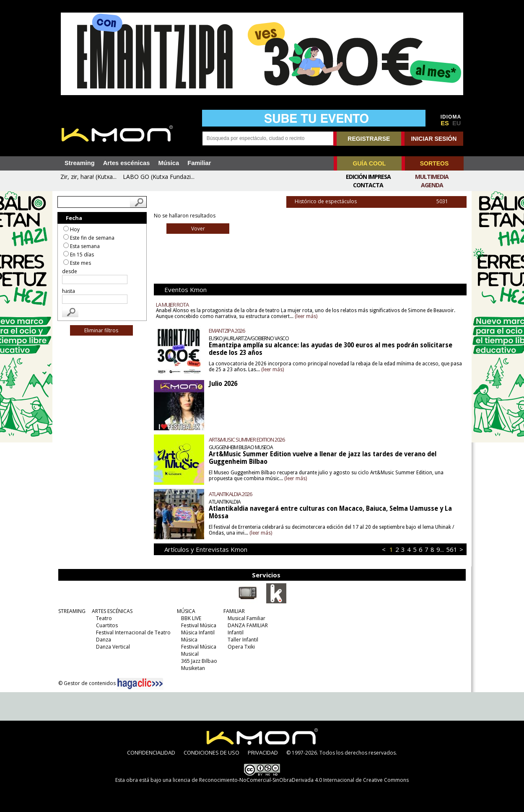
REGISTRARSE (369, 139)
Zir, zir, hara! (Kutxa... (88, 177)
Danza (104, 640)
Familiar (199, 163)
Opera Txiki (241, 647)
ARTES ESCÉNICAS (112, 611)
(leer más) (306, 316)
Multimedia (432, 177)
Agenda (432, 185)
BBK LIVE (191, 618)
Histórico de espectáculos (380, 201)
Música (169, 163)
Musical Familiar (246, 618)
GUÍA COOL (370, 163)
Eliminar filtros (102, 330)
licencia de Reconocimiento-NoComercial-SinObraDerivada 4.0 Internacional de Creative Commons (291, 780)
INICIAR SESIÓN (434, 139)
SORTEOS (434, 163)
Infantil (236, 632)
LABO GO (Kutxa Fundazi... (159, 177)
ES (445, 123)
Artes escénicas (127, 163)
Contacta (368, 185)
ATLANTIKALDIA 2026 (231, 494)
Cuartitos (107, 625)
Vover (198, 229)
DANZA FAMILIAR (248, 625)
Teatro (104, 618)
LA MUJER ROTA (173, 305)
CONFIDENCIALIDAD (151, 753)
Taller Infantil (243, 640)
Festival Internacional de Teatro (133, 632)
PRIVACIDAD (263, 753)
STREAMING (72, 611)
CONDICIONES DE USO (211, 753)
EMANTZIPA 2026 (227, 331)
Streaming (80, 163)
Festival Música (199, 625)
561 (451, 549)
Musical (190, 654)
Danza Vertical (113, 647)
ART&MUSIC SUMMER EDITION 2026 (247, 440)
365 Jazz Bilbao (199, 661)
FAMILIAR (234, 611)
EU (457, 123)
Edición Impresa (368, 177)
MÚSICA (186, 611)
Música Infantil (198, 632)
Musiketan (193, 668)
